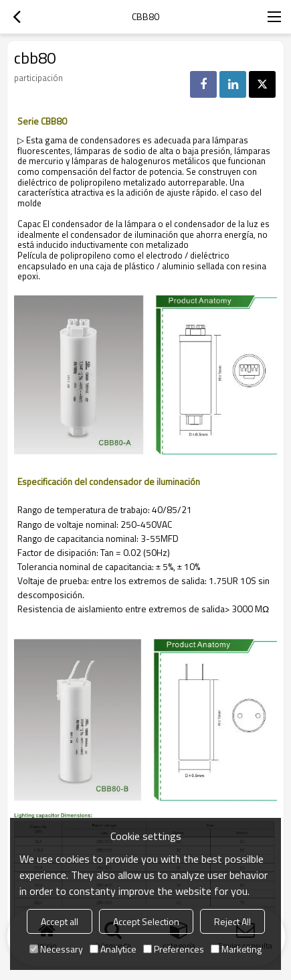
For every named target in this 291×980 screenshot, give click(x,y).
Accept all (60, 921)
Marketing (236, 949)
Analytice (113, 949)
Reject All (232, 921)
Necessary (56, 949)
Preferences (174, 949)
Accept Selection (146, 921)
